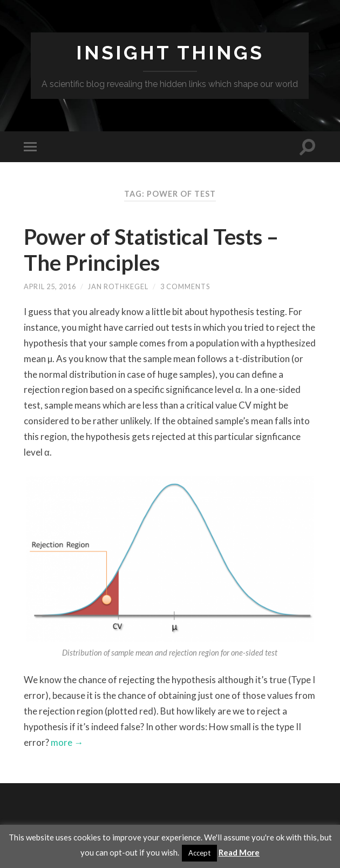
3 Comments (185, 286)
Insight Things (170, 52)
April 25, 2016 (50, 286)
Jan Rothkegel (118, 286)
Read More (239, 852)
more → (66, 742)
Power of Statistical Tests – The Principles (151, 250)
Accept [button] (199, 853)
